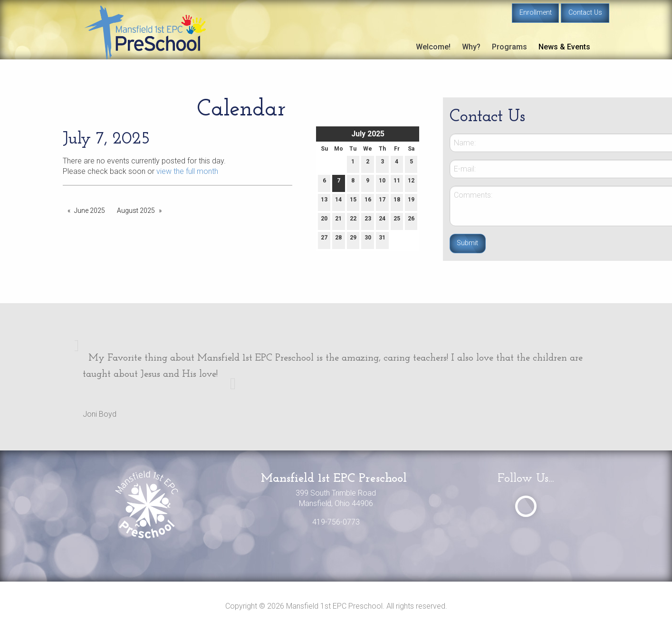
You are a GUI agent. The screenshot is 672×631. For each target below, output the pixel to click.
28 (338, 240)
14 (338, 202)
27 (324, 240)
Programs (509, 47)
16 (368, 202)
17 (382, 202)
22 (353, 221)
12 (411, 183)
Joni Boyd (100, 414)
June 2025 (90, 210)
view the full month (187, 171)
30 (368, 240)
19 (411, 202)
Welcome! (433, 47)
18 (397, 202)
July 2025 (368, 134)
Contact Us (585, 13)
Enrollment (536, 13)
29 (353, 240)
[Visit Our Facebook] (526, 506)
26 (411, 221)
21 (338, 221)
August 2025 (136, 210)
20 (324, 221)
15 (353, 202)
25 (397, 221)
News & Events (564, 47)
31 (382, 240)
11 (397, 183)
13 (324, 202)
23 (368, 221)
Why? (471, 47)
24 (382, 221)
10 (382, 183)
